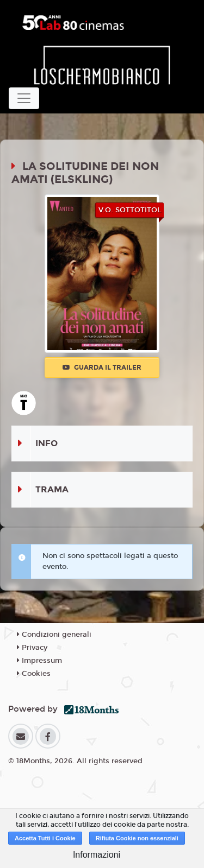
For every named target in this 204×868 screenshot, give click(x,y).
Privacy (32, 648)
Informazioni (97, 855)
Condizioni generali (54, 635)
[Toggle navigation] (24, 98)
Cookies (34, 674)
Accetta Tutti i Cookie (45, 838)
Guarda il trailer (102, 368)
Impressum (39, 661)
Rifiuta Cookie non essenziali (137, 838)
